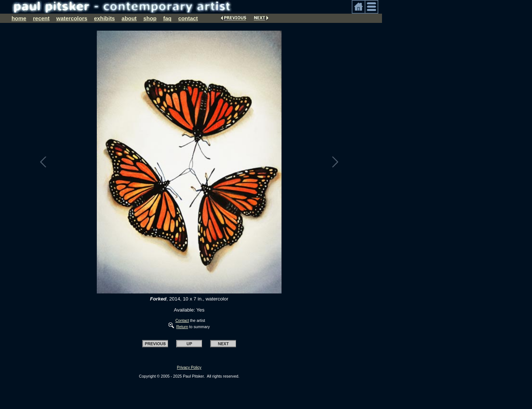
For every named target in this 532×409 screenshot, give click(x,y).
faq (167, 18)
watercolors (72, 18)
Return (182, 327)
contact (188, 18)
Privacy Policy (189, 367)
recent (41, 18)
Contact (182, 320)
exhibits (104, 18)
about (129, 18)
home (19, 18)
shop (150, 18)
